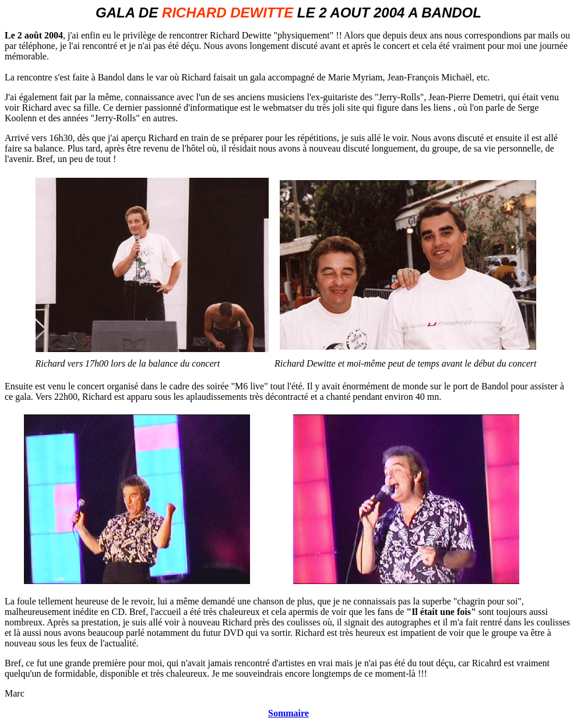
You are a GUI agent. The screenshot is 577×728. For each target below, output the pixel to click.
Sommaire (288, 713)
